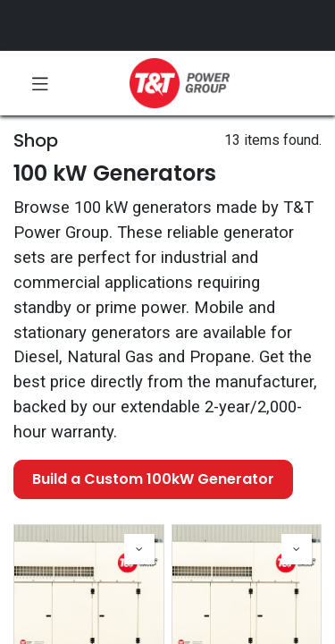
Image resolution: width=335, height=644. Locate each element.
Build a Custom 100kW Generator (153, 479)
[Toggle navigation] (40, 83)
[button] (139, 549)
